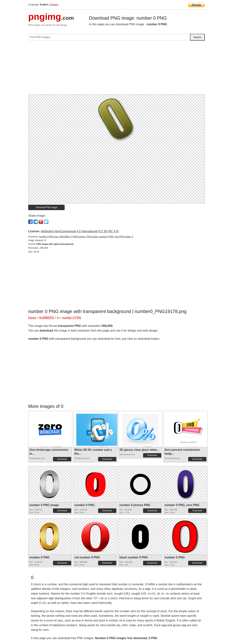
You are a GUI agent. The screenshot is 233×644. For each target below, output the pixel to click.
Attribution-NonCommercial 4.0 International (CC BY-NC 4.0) (80, 231)
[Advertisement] (116, 69)
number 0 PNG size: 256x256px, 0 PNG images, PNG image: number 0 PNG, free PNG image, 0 (86, 237)
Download (62, 459)
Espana (54, 4)
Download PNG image (47, 207)
